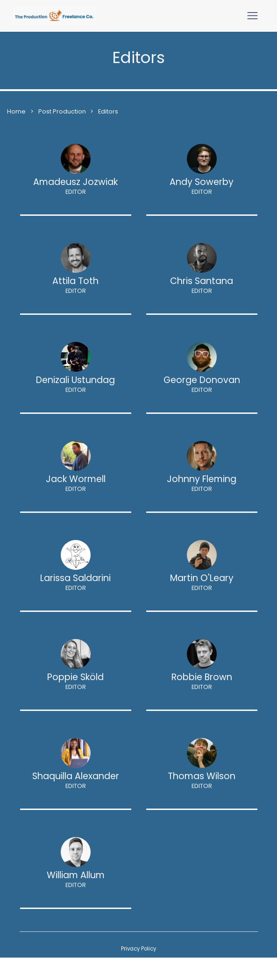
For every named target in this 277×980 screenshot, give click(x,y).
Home (16, 111)
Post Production (63, 111)
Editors (108, 111)
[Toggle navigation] (252, 16)
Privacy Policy (138, 949)
